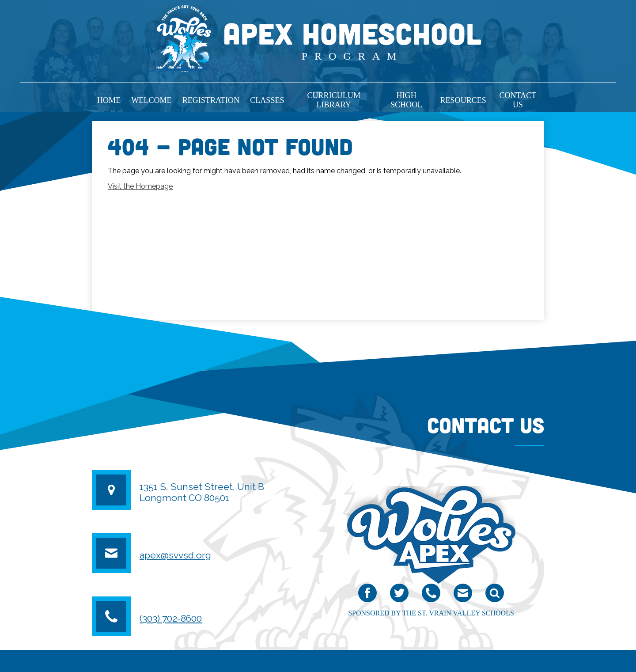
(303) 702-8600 (171, 618)
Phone (431, 595)
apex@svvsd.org (175, 555)
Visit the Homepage (140, 186)
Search (495, 595)
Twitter (399, 595)
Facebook (367, 595)
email (462, 595)
